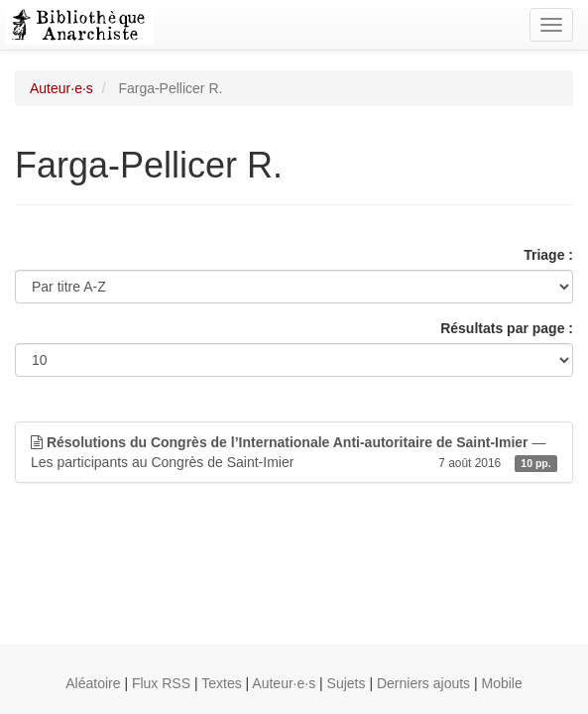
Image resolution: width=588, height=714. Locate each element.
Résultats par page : (507, 328)
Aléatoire (93, 683)
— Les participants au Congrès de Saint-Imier (294, 453)
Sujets (347, 683)
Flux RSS (161, 683)
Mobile (502, 683)
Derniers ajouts (423, 683)
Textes (221, 683)
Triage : (548, 255)
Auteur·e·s (61, 88)
